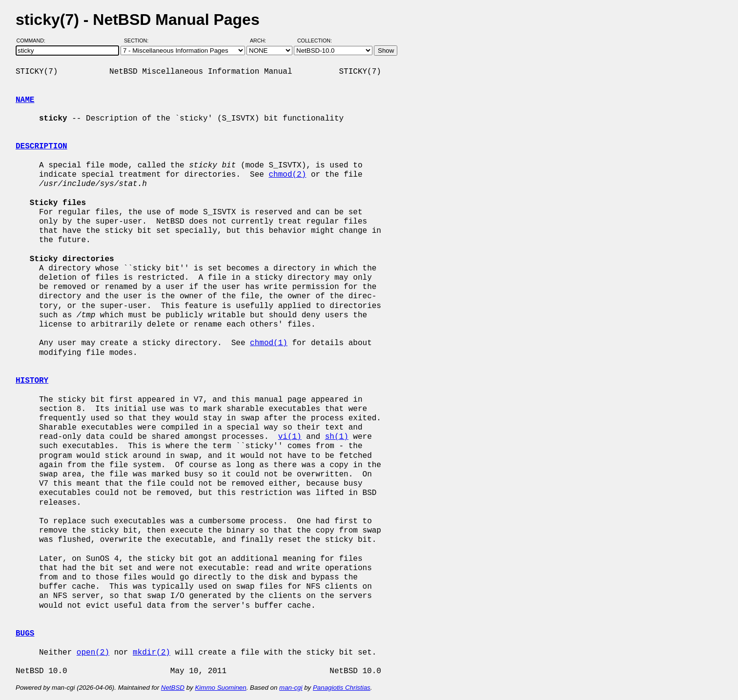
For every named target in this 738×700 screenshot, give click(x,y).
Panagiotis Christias (342, 688)
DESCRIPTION (41, 146)
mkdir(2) (152, 653)
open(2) (93, 653)
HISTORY (32, 381)
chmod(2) (287, 175)
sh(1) (337, 437)
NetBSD (173, 688)
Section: (138, 41)
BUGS (25, 634)
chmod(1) (269, 343)
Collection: (315, 41)
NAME (25, 100)
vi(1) (290, 437)
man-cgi (291, 688)
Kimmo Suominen (220, 688)
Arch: (262, 41)
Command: (34, 41)
